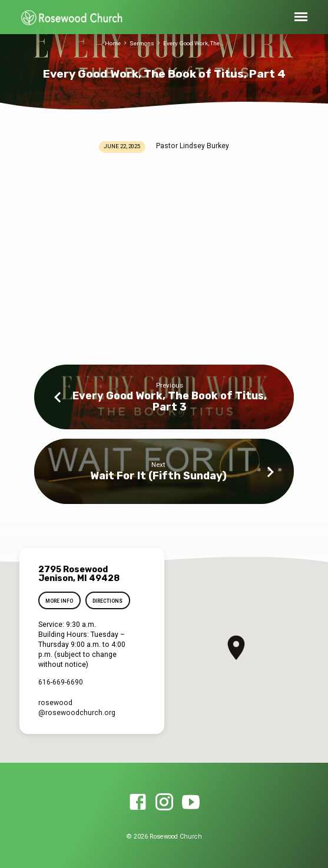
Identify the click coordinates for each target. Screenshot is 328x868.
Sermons (142, 43)
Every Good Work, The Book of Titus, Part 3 (170, 401)
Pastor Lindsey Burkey (193, 146)
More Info (60, 601)
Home (113, 43)
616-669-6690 (61, 682)
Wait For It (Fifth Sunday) (158, 475)
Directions (107, 601)
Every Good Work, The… (193, 43)
